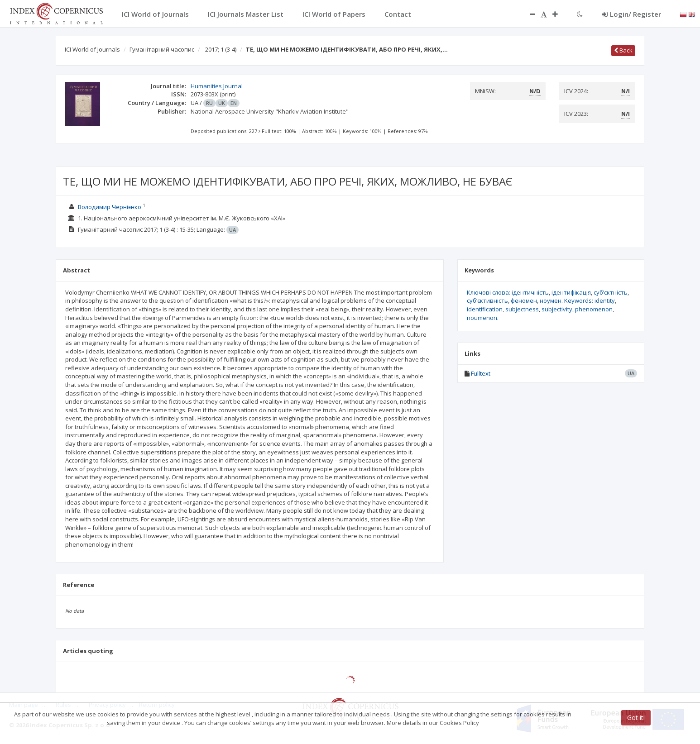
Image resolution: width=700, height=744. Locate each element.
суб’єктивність (487, 300)
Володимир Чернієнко (110, 207)
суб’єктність (611, 292)
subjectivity (557, 309)
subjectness (522, 309)
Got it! (636, 718)
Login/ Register (631, 14)
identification (485, 309)
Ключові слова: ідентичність (508, 292)
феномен (524, 300)
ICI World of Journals (92, 49)
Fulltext (481, 373)
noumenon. (483, 318)
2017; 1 (221, 49)
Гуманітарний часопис (162, 49)
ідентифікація (571, 292)
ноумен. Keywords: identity (577, 300)
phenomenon (594, 309)
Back (623, 50)
